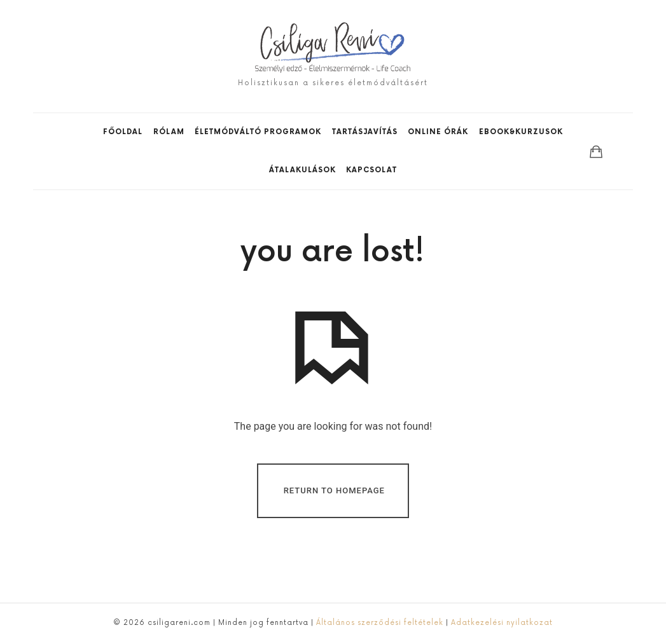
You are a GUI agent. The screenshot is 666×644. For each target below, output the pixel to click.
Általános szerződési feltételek (378, 623)
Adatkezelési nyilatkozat (502, 623)
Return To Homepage (334, 490)
